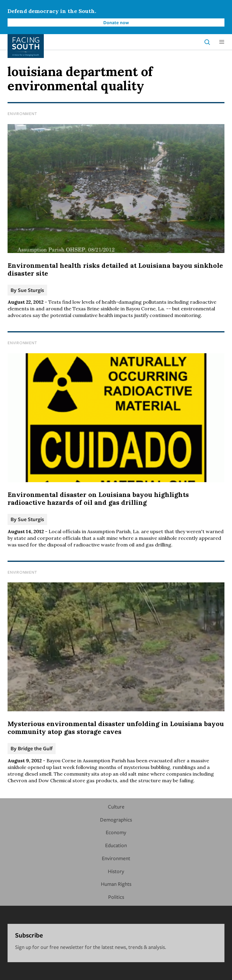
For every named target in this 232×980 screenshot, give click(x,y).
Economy (116, 832)
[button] (222, 42)
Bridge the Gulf (35, 748)
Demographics (116, 820)
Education (116, 845)
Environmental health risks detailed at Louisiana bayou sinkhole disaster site (115, 269)
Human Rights (116, 884)
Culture (116, 807)
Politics (116, 897)
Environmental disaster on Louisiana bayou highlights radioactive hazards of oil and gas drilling (98, 498)
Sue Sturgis (31, 290)
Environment (22, 114)
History (116, 871)
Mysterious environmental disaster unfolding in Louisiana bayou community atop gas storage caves (116, 728)
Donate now (116, 22)
